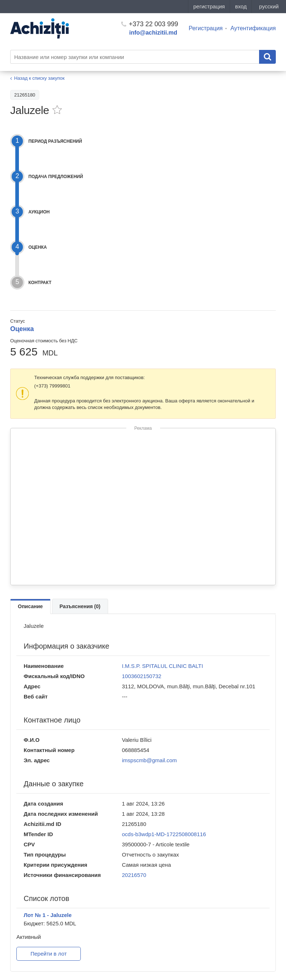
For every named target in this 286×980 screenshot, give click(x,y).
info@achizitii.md (153, 33)
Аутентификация (253, 28)
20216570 (134, 875)
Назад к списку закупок (39, 78)
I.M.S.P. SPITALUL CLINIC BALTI (162, 666)
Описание (30, 606)
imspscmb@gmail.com (149, 760)
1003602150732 (142, 676)
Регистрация (206, 28)
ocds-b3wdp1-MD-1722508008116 (164, 834)
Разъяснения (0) (80, 606)
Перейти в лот (49, 954)
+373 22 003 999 (150, 24)
